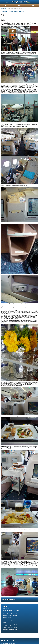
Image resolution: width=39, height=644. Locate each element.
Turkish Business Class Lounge (9, 626)
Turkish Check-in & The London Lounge (11, 612)
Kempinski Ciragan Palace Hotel (9, 619)
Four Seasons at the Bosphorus (9, 621)
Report (5, 8)
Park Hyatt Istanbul (7, 617)
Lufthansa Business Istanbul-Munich (10, 628)
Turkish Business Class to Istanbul (10, 616)
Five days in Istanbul (10, 600)
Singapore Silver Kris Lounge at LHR (10, 614)
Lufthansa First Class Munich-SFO (10, 631)
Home (2, 8)
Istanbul (4, 622)
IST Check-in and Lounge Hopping (10, 624)
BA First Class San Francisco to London (11, 610)
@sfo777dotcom (29, 3)
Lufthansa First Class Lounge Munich (10, 629)
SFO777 (13, 1)
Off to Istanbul (6, 609)
